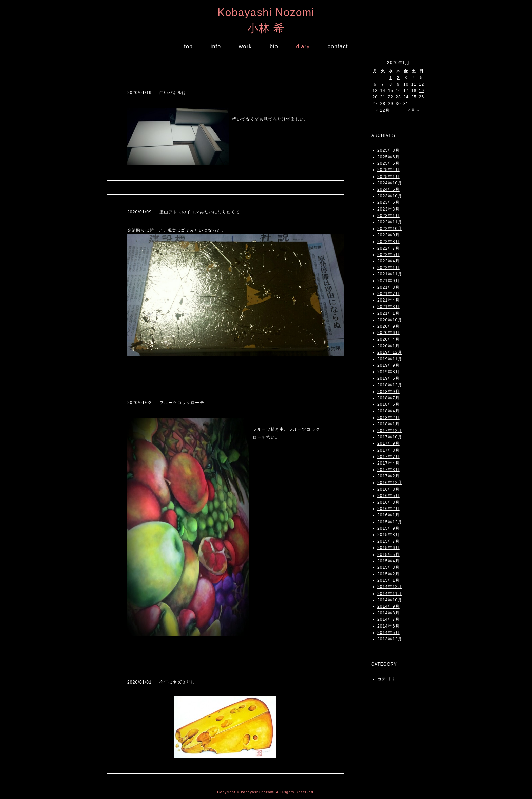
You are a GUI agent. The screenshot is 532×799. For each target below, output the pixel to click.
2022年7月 (388, 248)
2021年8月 (388, 287)
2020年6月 (388, 333)
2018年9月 (388, 392)
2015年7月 (388, 541)
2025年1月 (388, 177)
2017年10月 (390, 437)
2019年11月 (390, 359)
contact (338, 46)
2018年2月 (388, 418)
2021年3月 (388, 307)
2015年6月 (388, 548)
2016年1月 (388, 515)
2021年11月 (390, 274)
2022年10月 (390, 229)
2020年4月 (388, 339)
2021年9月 (388, 281)
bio (274, 46)
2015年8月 (388, 535)
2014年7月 (388, 619)
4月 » (414, 110)
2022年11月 (390, 222)
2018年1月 (388, 424)
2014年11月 (390, 594)
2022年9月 (388, 235)
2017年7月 (388, 457)
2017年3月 (388, 470)
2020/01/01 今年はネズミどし (161, 682)
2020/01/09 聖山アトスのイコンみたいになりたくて (184, 212)
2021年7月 (388, 294)
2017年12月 (390, 431)
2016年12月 (390, 483)
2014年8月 (388, 613)
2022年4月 (388, 261)
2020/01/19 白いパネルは (157, 93)
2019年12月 (390, 352)
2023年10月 (390, 196)
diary (303, 46)
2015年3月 (388, 567)
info (216, 46)
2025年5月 (388, 163)
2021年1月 (388, 313)
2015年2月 (388, 574)
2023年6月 (388, 202)
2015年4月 (388, 561)
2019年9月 (388, 365)
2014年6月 (388, 626)
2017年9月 (388, 443)
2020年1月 (388, 346)
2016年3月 (388, 502)
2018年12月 (390, 385)
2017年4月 (388, 463)
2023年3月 (388, 209)
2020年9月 (388, 326)
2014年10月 (390, 600)
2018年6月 (388, 404)
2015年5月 (388, 555)
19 (422, 91)
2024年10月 (390, 183)
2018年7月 (388, 398)
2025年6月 (388, 157)
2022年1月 (388, 268)
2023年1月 (388, 216)
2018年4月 (388, 411)
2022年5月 (388, 255)
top (188, 46)
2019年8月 (388, 372)
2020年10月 (390, 320)
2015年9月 (388, 528)
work (245, 46)
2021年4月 (388, 300)
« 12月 (383, 110)
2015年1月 (388, 580)
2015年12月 (390, 522)
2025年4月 (388, 170)
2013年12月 (390, 639)
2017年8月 (388, 450)
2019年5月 (388, 378)
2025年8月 (388, 150)
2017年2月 (388, 476)
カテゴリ (386, 679)
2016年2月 (388, 509)
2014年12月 (390, 587)
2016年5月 (388, 496)
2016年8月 (388, 489)
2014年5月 (388, 633)
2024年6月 (388, 189)
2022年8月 (388, 242)
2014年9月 (388, 606)
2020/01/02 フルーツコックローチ (166, 403)
